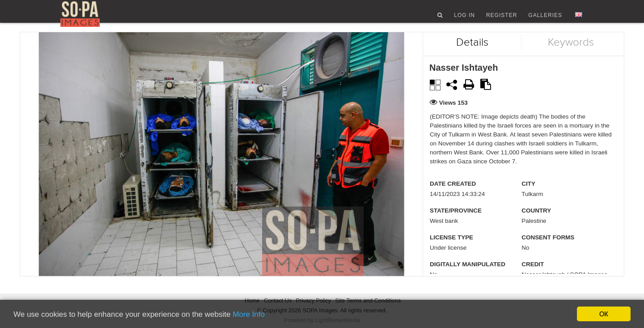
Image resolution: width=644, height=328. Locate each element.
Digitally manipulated (468, 277)
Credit (533, 277)
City (528, 197)
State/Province (456, 224)
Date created (453, 197)
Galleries (545, 19)
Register (502, 19)
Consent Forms (548, 250)
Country (536, 224)
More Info (249, 314)
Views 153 (453, 116)
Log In (464, 19)
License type (451, 250)
